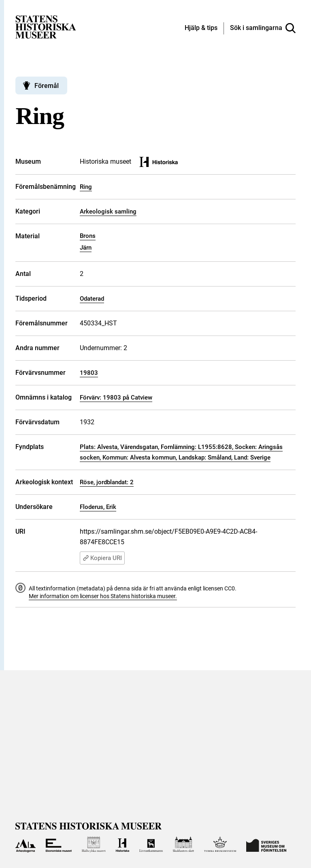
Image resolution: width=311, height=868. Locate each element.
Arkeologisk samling (108, 212)
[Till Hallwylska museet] (94, 844)
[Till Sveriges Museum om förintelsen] (266, 844)
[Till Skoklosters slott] (183, 844)
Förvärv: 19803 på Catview (116, 398)
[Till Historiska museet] (122, 844)
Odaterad (92, 299)
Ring (86, 187)
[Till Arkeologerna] (25, 844)
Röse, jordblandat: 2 (107, 482)
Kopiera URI (102, 558)
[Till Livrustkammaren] (151, 844)
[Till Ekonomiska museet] (59, 844)
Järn (86, 248)
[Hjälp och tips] (201, 28)
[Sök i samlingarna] (263, 28)
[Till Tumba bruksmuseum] (220, 844)
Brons (88, 236)
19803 (89, 373)
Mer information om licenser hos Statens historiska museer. (103, 596)
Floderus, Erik (98, 507)
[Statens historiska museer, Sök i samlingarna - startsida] (46, 27)
